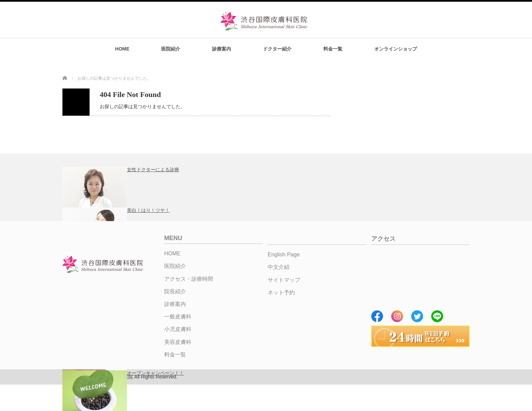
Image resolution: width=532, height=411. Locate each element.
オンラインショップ (396, 49)
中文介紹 (279, 267)
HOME (122, 49)
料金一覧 (333, 49)
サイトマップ (284, 280)
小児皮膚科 (178, 329)
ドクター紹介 (277, 49)
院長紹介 (175, 291)
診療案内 (222, 49)
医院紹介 (171, 49)
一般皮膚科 (178, 317)
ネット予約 (281, 292)
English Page (284, 255)
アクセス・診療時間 (189, 279)
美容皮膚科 (178, 342)
